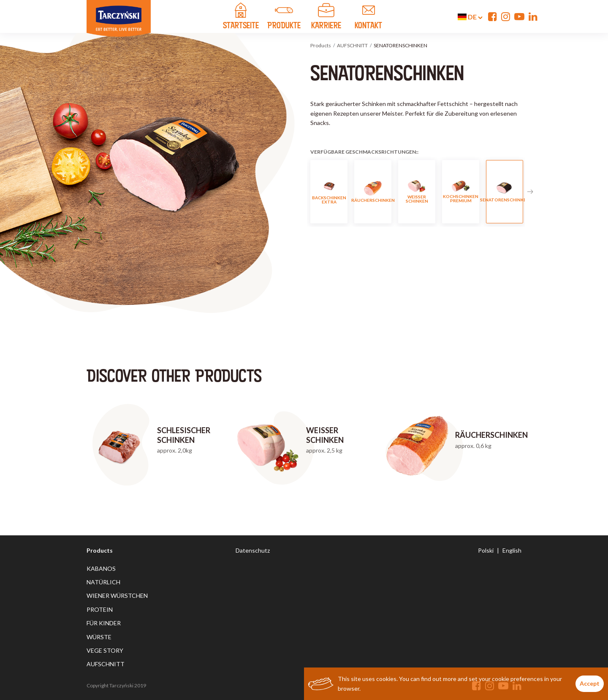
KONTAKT (369, 17)
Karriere (326, 17)
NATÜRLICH (103, 582)
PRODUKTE (284, 17)
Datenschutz (253, 550)
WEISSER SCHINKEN (417, 192)
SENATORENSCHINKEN (505, 192)
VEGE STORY (105, 650)
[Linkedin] (533, 16)
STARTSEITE (241, 17)
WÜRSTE (99, 637)
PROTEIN (100, 609)
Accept (590, 683)
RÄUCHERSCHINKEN (373, 192)
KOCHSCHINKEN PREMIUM (461, 192)
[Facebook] (493, 16)
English (512, 550)
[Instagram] (506, 16)
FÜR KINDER (104, 623)
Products (321, 45)
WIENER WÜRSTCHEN (117, 596)
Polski (486, 550)
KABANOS (101, 568)
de (470, 17)
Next (530, 192)
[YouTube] (519, 16)
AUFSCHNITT (352, 45)
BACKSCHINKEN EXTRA (329, 192)
